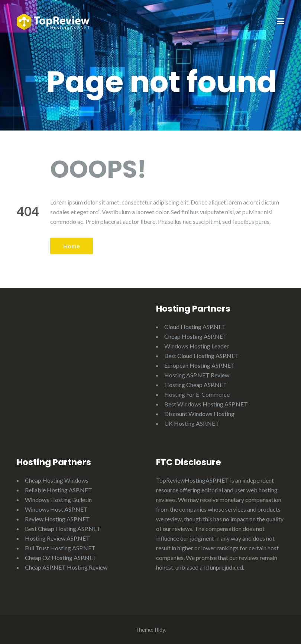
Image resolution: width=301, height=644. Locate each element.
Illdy (160, 629)
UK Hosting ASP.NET (192, 423)
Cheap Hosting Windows (57, 480)
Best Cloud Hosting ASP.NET (202, 356)
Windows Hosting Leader (197, 346)
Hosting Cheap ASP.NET (196, 385)
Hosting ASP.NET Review (197, 375)
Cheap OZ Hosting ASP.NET (61, 558)
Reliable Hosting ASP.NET (59, 490)
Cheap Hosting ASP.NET (196, 336)
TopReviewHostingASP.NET (192, 480)
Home (72, 246)
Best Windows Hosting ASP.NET (206, 404)
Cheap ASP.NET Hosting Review (66, 567)
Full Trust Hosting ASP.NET (60, 548)
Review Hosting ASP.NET (57, 519)
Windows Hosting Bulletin (58, 500)
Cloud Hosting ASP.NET (195, 327)
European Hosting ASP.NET (200, 365)
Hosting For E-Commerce (197, 394)
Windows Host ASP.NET (56, 509)
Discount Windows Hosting (199, 414)
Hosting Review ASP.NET (57, 538)
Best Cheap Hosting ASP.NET (63, 529)
